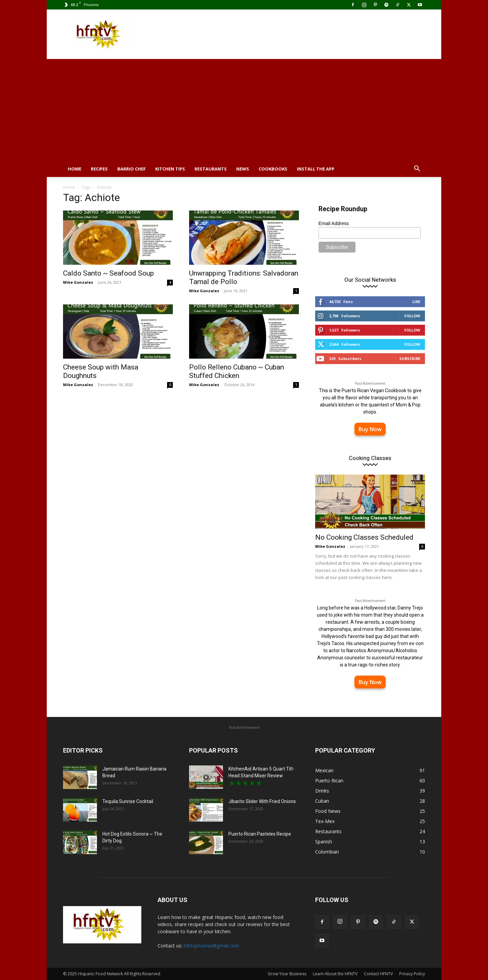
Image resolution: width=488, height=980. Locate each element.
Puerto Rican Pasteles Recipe (260, 834)
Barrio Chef (131, 169)
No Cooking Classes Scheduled (364, 537)
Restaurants (211, 169)
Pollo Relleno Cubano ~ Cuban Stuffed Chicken (237, 371)
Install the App (316, 169)
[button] (417, 169)
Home (75, 169)
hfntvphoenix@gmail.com (211, 946)
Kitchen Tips (170, 169)
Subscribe (410, 358)
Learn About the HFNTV (335, 974)
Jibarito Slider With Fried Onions (262, 801)
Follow (412, 316)
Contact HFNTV (378, 974)
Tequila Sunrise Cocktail (128, 801)
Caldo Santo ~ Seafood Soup (108, 273)
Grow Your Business (287, 974)
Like (416, 302)
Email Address (334, 223)
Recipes (99, 169)
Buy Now (370, 429)
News (243, 169)
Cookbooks (273, 169)
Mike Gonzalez (78, 282)
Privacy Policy (412, 974)
